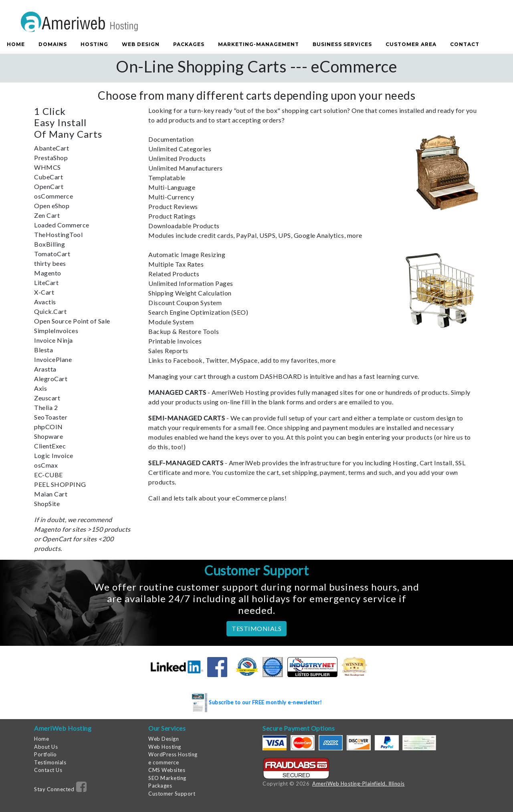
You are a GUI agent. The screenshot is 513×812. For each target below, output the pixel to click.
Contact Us (48, 770)
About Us (46, 747)
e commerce (164, 762)
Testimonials (50, 762)
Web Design (141, 44)
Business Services (342, 44)
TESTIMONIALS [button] (256, 628)
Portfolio (45, 754)
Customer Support (172, 794)
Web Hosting (165, 747)
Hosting (94, 44)
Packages (189, 44)
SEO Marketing (167, 778)
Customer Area (411, 44)
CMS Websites (167, 770)
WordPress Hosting (173, 754)
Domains (53, 44)
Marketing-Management (259, 44)
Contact (465, 44)
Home (16, 44)
